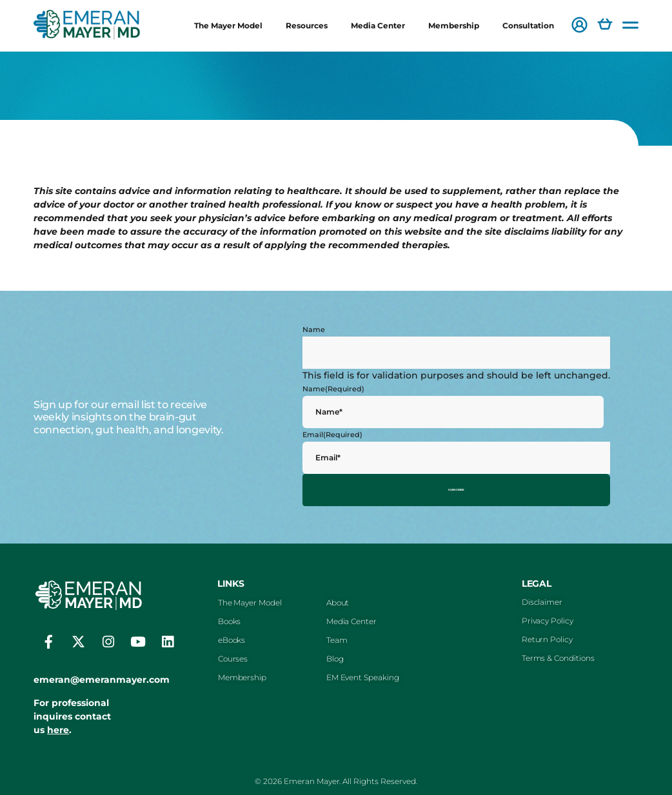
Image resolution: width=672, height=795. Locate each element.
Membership (454, 25)
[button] (579, 26)
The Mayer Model (228, 25)
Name (314, 330)
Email (332, 435)
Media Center (378, 25)
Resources (307, 25)
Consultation (528, 25)
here (58, 724)
